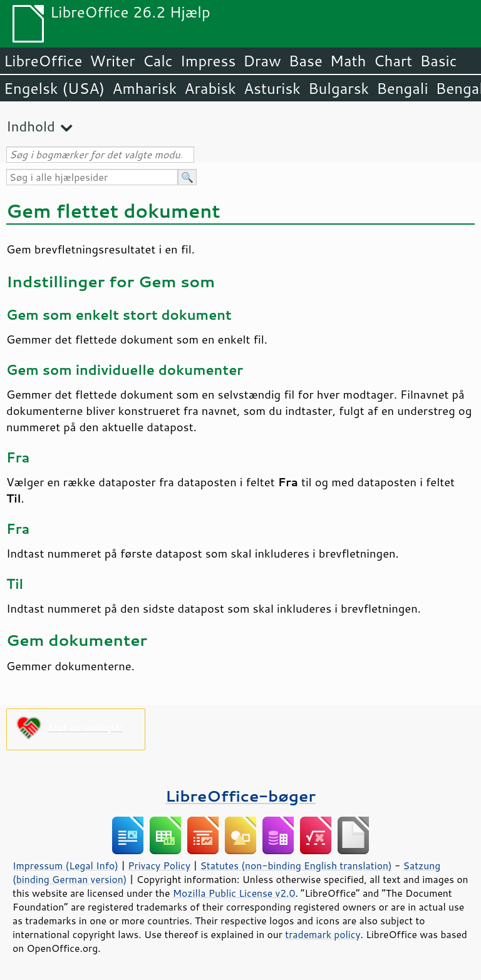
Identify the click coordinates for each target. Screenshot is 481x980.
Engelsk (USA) (54, 88)
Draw (262, 61)
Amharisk (144, 88)
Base (306, 61)
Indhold (31, 126)
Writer (112, 61)
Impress (208, 61)
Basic (438, 61)
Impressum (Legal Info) (65, 865)
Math (348, 61)
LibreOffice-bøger (240, 796)
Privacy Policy (159, 865)
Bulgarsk (339, 88)
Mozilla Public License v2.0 (234, 893)
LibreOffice (43, 61)
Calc (158, 61)
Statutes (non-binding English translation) (296, 865)
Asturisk (272, 88)
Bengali (402, 88)
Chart (393, 61)
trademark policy (323, 934)
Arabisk (210, 88)
